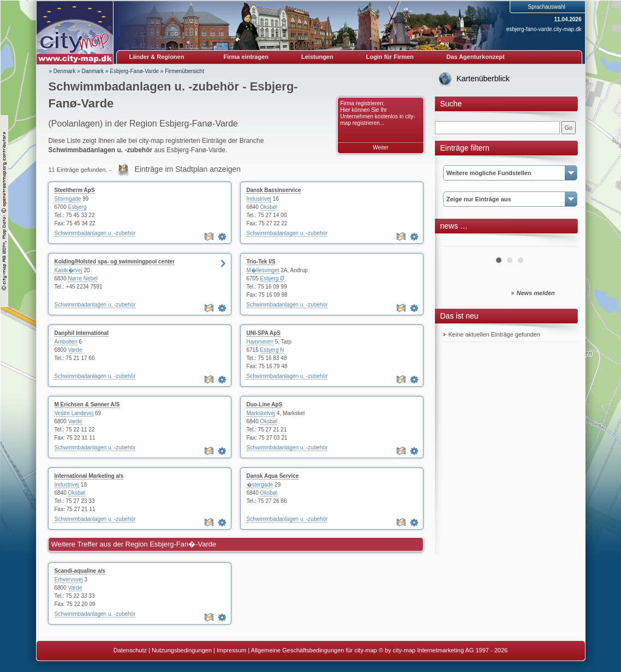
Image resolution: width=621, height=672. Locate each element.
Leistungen (317, 57)
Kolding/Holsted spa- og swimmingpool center (115, 262)
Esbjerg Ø (272, 278)
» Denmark (62, 71)
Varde (75, 350)
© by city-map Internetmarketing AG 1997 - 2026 (443, 650)
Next (563, 242)
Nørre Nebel (83, 278)
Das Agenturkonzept (476, 57)
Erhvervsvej (69, 580)
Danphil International (82, 333)
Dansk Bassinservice (274, 190)
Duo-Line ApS (265, 404)
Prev (457, 242)
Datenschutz (130, 650)
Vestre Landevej (74, 413)
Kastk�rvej (68, 270)
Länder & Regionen (157, 57)
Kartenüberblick (483, 79)
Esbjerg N (272, 350)
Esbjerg (77, 207)
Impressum (231, 650)
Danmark (93, 71)
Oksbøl (269, 207)
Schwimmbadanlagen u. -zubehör (95, 233)
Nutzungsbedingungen (182, 650)
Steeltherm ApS (75, 190)
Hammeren (260, 342)
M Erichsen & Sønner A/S (87, 404)
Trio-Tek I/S (261, 262)
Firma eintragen (246, 57)
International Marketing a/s (89, 476)
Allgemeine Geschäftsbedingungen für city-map (314, 650)
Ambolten (66, 342)
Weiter (381, 148)
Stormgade (68, 199)
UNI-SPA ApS (264, 333)
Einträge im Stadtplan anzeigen (188, 169)
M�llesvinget (263, 270)
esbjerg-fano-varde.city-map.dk (544, 29)
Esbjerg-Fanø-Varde (134, 71)
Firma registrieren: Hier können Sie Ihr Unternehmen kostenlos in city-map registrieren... (378, 113)
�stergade (260, 485)
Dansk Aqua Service (273, 476)
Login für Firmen (390, 57)
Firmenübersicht (184, 71)
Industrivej (259, 199)
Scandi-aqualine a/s (80, 571)
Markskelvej (261, 413)
